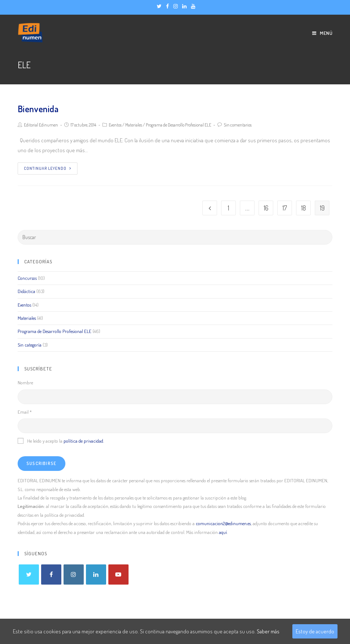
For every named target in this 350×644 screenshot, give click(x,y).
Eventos (115, 125)
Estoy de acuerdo (315, 631)
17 (285, 208)
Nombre (25, 383)
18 (304, 208)
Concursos (27, 278)
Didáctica (26, 291)
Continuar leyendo (48, 168)
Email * (25, 412)
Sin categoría (30, 345)
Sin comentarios (238, 125)
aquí (223, 532)
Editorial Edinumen (41, 125)
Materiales (134, 125)
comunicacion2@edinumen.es (223, 523)
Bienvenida (38, 109)
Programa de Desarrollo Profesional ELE (178, 125)
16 (266, 208)
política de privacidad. (84, 441)
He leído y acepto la (61, 441)
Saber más (268, 631)
